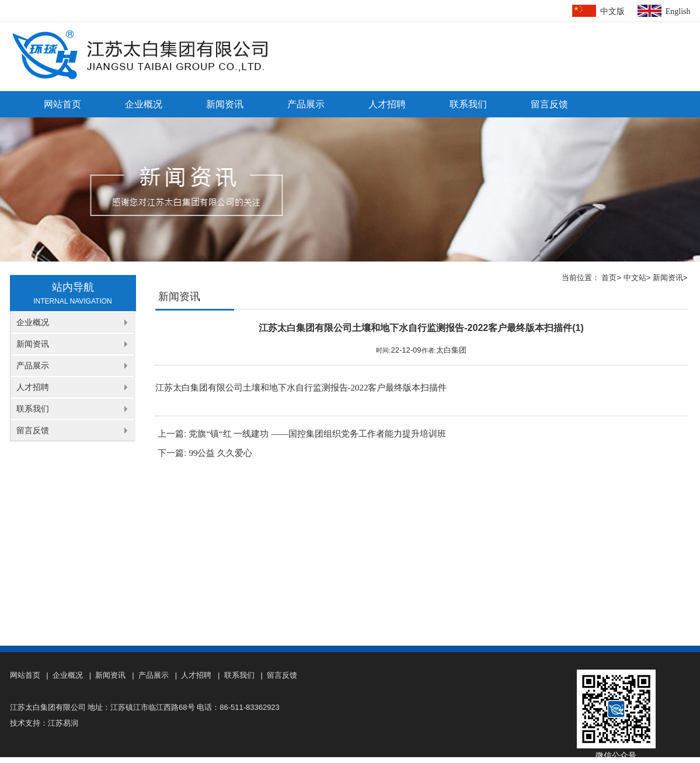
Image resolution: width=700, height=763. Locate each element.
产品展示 (306, 104)
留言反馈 (549, 104)
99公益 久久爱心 (220, 453)
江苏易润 (63, 723)
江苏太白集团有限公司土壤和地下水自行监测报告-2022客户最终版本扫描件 (301, 388)
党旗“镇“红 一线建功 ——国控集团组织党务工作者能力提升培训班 (317, 434)
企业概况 (144, 104)
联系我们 (468, 104)
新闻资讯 (225, 104)
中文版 (612, 11)
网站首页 (62, 104)
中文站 (635, 278)
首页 (609, 278)
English (678, 11)
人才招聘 (387, 104)
